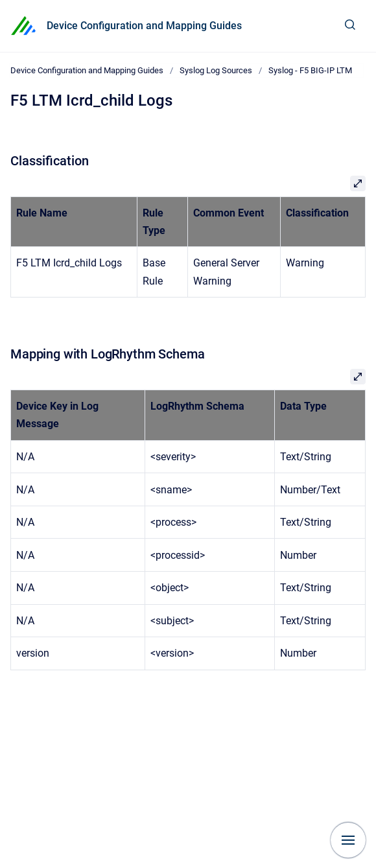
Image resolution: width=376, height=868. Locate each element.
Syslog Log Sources (216, 70)
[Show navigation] (348, 840)
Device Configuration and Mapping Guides (144, 26)
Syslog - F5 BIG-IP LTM (310, 70)
